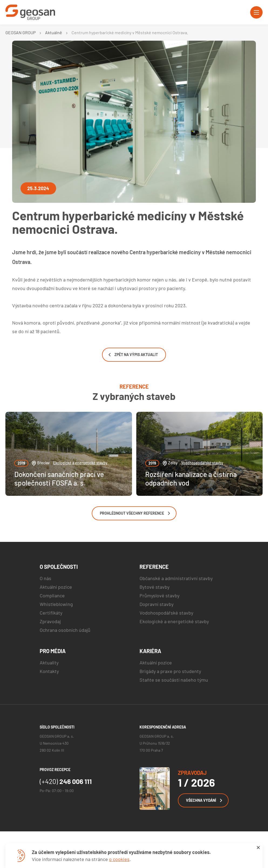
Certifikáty (51, 613)
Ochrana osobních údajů (65, 630)
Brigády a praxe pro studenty (170, 671)
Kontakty (49, 671)
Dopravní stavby (157, 604)
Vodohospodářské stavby (202, 463)
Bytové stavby (155, 587)
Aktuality (49, 663)
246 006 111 (66, 781)
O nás (45, 578)
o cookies (119, 859)
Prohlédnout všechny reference (135, 513)
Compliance (52, 595)
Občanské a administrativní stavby (176, 578)
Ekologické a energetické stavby (80, 463)
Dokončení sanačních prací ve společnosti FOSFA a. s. (59, 478)
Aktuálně (54, 32)
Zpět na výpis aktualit (133, 355)
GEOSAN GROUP (21, 32)
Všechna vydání (204, 800)
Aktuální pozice (56, 587)
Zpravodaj (50, 621)
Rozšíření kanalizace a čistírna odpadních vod (191, 478)
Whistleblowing (56, 604)
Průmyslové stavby (160, 595)
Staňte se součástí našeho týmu (174, 680)
